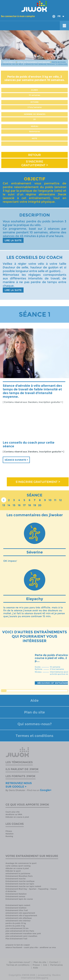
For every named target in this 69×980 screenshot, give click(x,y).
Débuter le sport (13, 871)
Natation (9, 834)
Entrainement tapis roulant (18, 905)
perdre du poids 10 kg (16, 923)
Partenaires (56, 965)
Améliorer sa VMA (14, 814)
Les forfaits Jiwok (21, 776)
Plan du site (34, 712)
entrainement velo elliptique (19, 918)
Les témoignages (19, 762)
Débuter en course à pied (17, 817)
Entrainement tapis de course (19, 899)
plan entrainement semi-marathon (21, 936)
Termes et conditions (34, 736)
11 (55, 500)
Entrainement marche (16, 879)
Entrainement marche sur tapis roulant (23, 886)
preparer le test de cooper (18, 945)
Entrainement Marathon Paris (19, 876)
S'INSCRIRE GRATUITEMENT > (35, 163)
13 (4, 505)
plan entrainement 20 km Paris (20, 931)
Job (45, 965)
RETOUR (34, 155)
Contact (54, 962)
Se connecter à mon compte (18, 16)
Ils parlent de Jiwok (22, 769)
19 (35, 505)
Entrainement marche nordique (20, 881)
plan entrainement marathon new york (23, 933)
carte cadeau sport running (18, 866)
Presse (36, 965)
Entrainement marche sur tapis (20, 884)
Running (9, 836)
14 (9, 505)
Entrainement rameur (15, 896)
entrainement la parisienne (18, 874)
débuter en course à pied (17, 868)
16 (19, 505)
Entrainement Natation (16, 894)
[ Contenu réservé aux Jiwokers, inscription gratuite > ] (33, 402)
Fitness (9, 831)
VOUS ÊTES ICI (9, 62)
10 (50, 500)
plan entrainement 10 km (17, 928)
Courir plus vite (13, 812)
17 (24, 505)
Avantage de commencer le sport (21, 863)
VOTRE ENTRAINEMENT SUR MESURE (34, 62)
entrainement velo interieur (18, 921)
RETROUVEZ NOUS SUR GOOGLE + (19, 785)
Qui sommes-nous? (35, 724)
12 (60, 500)
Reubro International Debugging (41, 976)
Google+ (46, 790)
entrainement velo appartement (20, 913)
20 (40, 505)
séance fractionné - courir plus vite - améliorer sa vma (31, 947)
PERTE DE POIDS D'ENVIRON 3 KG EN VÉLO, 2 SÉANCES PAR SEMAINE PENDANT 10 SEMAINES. (34, 63)
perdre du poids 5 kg (15, 926)
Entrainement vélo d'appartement (21, 916)
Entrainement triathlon (16, 908)
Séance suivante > (16, 460)
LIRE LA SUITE (13, 240)
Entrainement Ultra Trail (17, 910)
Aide (34, 701)
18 (30, 505)
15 (14, 505)
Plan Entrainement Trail (16, 939)
